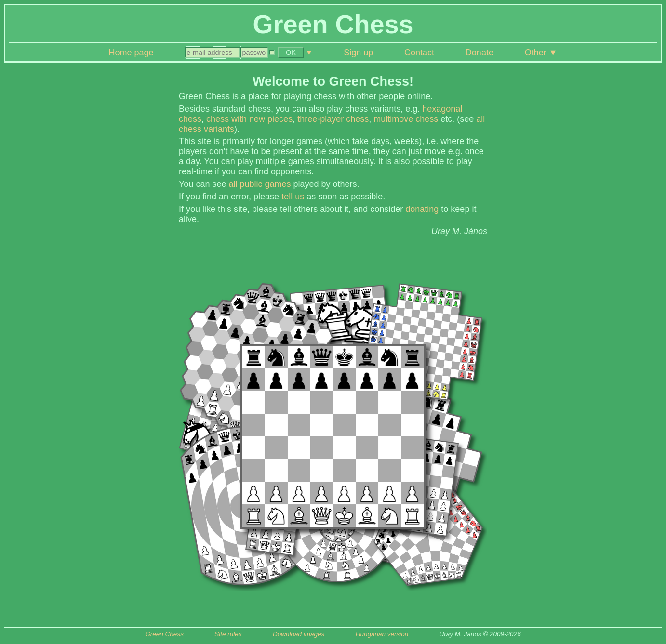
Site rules (228, 634)
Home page (131, 53)
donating (422, 209)
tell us (293, 197)
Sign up (358, 53)
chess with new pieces (249, 119)
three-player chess (333, 119)
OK (291, 53)
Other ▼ (541, 53)
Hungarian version (382, 634)
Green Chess (164, 634)
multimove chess (406, 119)
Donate (480, 53)
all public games (260, 184)
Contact (419, 53)
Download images (299, 634)
